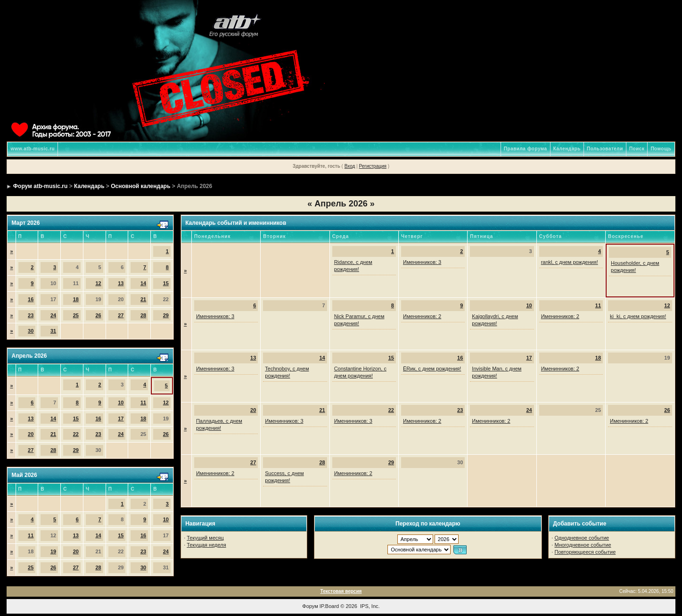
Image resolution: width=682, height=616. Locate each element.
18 (76, 299)
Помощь (661, 149)
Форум (310, 606)
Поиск (637, 149)
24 (53, 315)
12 (98, 283)
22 (76, 434)
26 (98, 315)
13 (121, 283)
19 (53, 551)
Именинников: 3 (422, 262)
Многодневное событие (583, 545)
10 (121, 402)
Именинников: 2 (422, 316)
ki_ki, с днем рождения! (638, 316)
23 (31, 315)
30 (31, 331)
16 (31, 299)
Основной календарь (140, 186)
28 (143, 315)
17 (121, 419)
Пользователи (605, 149)
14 (143, 283)
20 (31, 434)
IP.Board (329, 606)
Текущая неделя (206, 545)
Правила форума (526, 149)
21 (143, 299)
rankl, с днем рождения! (570, 262)
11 (143, 402)
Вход (350, 166)
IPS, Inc (369, 606)
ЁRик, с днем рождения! (432, 369)
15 (166, 283)
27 (121, 315)
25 (76, 315)
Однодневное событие (582, 538)
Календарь (567, 149)
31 (53, 331)
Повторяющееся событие (585, 552)
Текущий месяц (205, 538)
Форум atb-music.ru (40, 186)
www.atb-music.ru (33, 149)
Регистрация (372, 166)
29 (166, 315)
